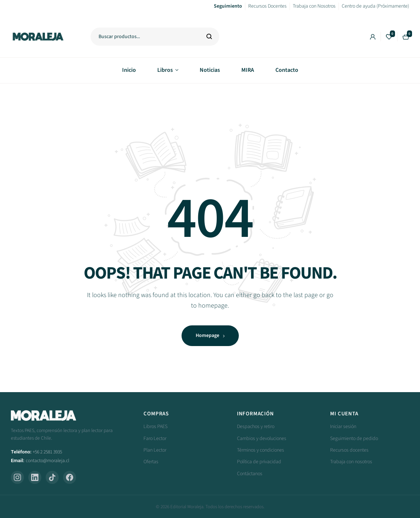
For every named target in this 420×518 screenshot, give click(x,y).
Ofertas (151, 462)
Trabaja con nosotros (351, 462)
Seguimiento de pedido (354, 439)
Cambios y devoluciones (262, 439)
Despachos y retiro (256, 427)
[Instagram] (17, 477)
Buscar (209, 37)
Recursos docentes (349, 450)
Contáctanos (250, 474)
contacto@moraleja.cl (47, 461)
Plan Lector (155, 450)
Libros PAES (155, 427)
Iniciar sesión (343, 427)
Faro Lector (155, 439)
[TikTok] (52, 477)
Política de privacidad (259, 462)
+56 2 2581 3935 (47, 452)
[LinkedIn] (35, 477)
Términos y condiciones (261, 450)
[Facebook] (70, 477)
